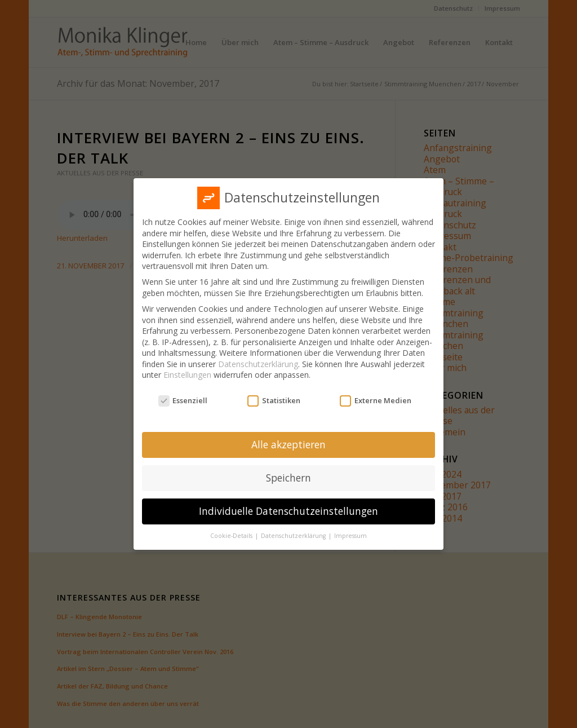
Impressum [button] (350, 536)
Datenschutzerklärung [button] (294, 536)
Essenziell (183, 401)
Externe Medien (376, 401)
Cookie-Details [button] (232, 536)
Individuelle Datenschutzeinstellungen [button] (288, 511)
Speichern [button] (288, 478)
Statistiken (274, 401)
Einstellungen (187, 375)
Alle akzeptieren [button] (288, 444)
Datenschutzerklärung (258, 364)
